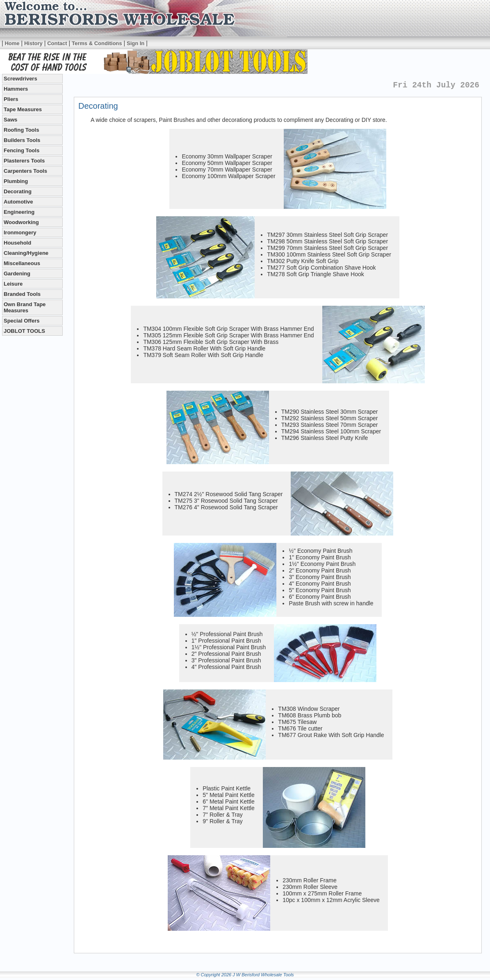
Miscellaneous (22, 263)
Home (12, 43)
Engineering (19, 212)
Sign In (136, 43)
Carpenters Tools (25, 171)
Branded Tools (22, 294)
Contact (57, 43)
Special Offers (22, 321)
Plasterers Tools (24, 161)
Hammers (16, 89)
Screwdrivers (21, 79)
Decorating (18, 191)
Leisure (13, 284)
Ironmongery (20, 232)
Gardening (17, 274)
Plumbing (16, 181)
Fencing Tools (22, 150)
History (33, 43)
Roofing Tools (21, 130)
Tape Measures (23, 109)
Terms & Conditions (97, 43)
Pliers (11, 99)
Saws (10, 120)
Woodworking (21, 222)
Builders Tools (22, 140)
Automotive (18, 202)
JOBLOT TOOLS (24, 331)
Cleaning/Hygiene (26, 253)
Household (17, 243)
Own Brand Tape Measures (25, 307)
